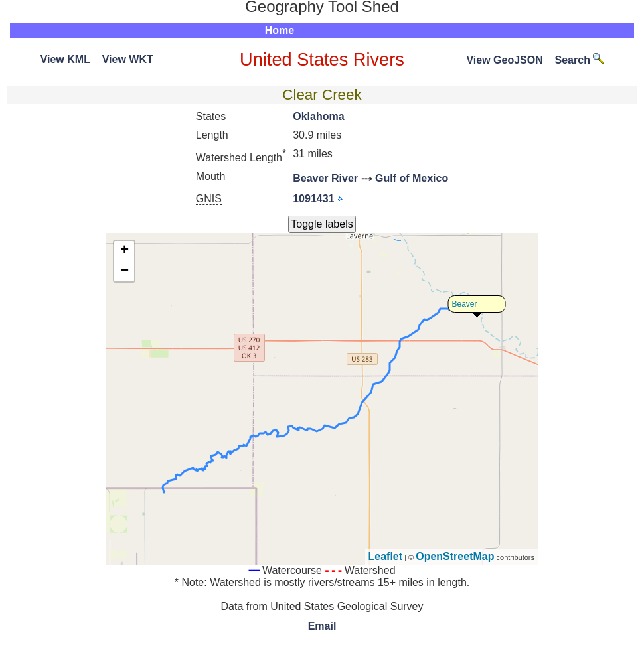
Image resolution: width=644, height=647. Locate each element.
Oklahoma (318, 116)
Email (322, 626)
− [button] (124, 271)
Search (580, 60)
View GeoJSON (504, 60)
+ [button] (124, 251)
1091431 (313, 199)
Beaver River (325, 178)
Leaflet (386, 556)
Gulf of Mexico (412, 178)
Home (280, 30)
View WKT (128, 59)
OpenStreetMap (455, 556)
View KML (65, 59)
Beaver (465, 304)
